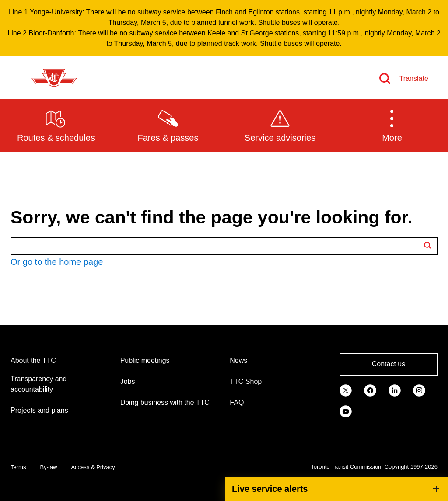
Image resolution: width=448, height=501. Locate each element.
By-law (48, 467)
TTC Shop (246, 381)
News (238, 360)
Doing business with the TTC (165, 402)
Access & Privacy (93, 467)
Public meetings (145, 360)
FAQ (237, 402)
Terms (18, 467)
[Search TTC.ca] (224, 246)
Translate (414, 78)
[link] (346, 390)
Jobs (128, 381)
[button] (392, 125)
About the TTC (33, 360)
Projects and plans (39, 410)
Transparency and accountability (38, 384)
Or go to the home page (57, 262)
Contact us (388, 364)
